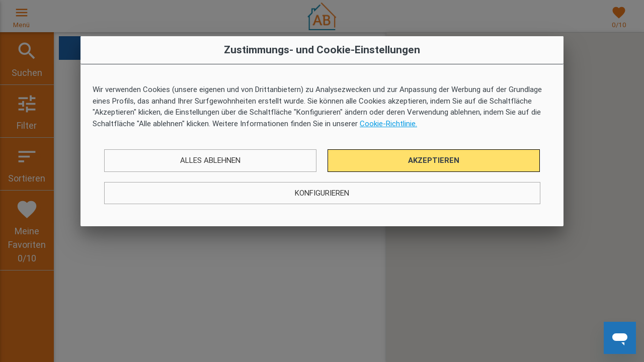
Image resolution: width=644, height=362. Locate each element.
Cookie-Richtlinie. (388, 123)
